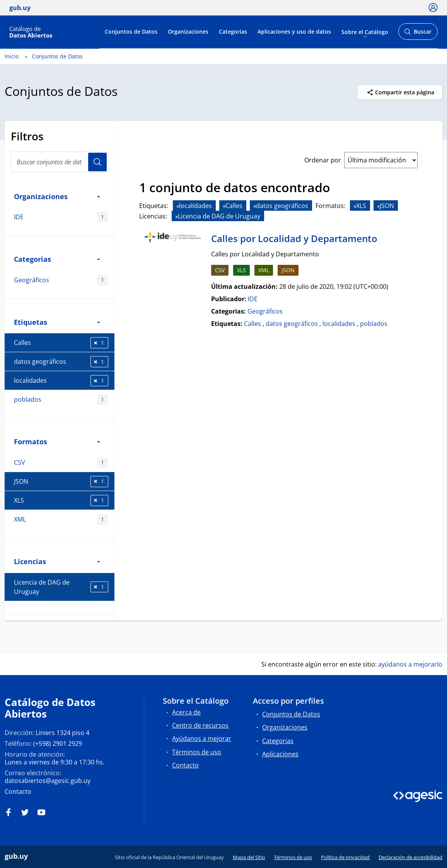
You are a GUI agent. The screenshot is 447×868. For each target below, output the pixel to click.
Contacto (18, 791)
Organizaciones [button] (57, 196)
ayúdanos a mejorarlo (410, 664)
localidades (61, 381)
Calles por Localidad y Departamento (294, 238)
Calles (61, 343)
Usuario (97, 162)
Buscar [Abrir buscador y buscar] (418, 34)
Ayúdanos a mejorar (202, 738)
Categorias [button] (57, 259)
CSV (61, 463)
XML (61, 519)
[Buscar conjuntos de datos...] (59, 162)
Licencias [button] (57, 561)
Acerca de (186, 712)
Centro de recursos (200, 725)
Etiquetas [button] (57, 322)
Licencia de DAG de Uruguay (61, 587)
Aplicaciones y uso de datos (294, 32)
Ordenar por (323, 160)
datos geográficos (61, 362)
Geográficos (61, 280)
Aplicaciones (280, 754)
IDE (61, 217)
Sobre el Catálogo (365, 32)
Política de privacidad (345, 857)
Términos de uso (197, 752)
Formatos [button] (57, 441)
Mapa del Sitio (249, 857)
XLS (61, 501)
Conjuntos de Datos (131, 32)
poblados (61, 400)
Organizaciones (188, 32)
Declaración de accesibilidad (410, 857)
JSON (61, 482)
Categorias (233, 32)
